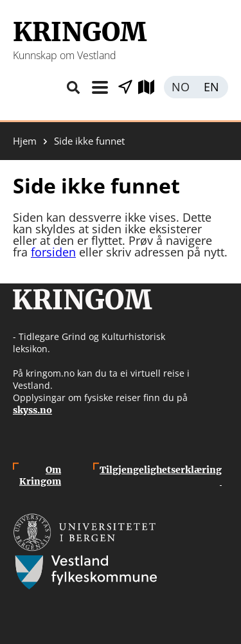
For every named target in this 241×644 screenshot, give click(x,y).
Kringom (80, 32)
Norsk (180, 87)
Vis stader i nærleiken (125, 87)
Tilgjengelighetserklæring (161, 476)
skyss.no (32, 410)
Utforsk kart (151, 87)
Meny (100, 87)
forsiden (53, 252)
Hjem (25, 141)
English (212, 87)
